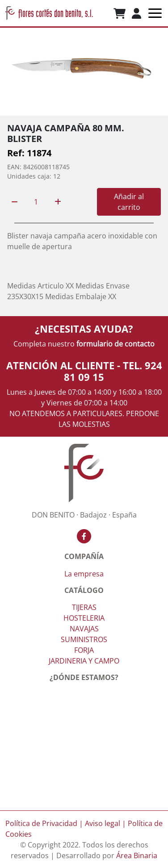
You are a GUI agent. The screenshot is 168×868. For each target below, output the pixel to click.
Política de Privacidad (41, 823)
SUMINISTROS (84, 639)
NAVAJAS (84, 629)
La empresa (84, 574)
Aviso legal (103, 823)
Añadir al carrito (129, 202)
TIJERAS (84, 607)
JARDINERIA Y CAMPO (84, 661)
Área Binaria (137, 855)
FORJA (84, 650)
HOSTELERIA (84, 618)
